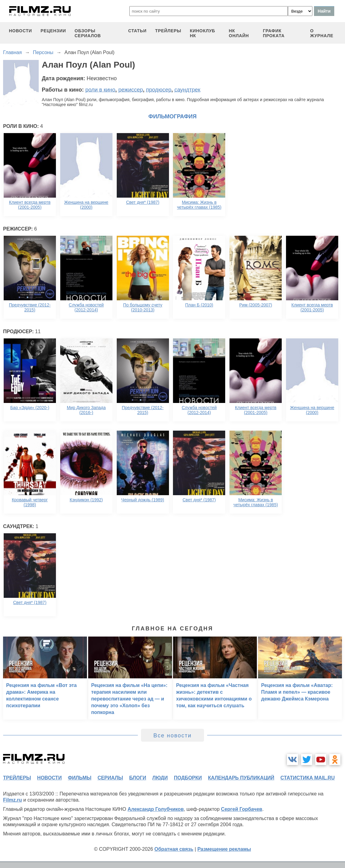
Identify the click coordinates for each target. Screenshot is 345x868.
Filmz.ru (12, 800)
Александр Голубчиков (156, 809)
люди (160, 778)
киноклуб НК (202, 33)
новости (20, 31)
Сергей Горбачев (241, 809)
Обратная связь (174, 849)
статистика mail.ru (308, 778)
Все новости (172, 736)
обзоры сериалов (88, 33)
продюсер (159, 90)
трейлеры (168, 31)
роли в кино (100, 90)
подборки (188, 778)
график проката (274, 33)
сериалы (110, 778)
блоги (137, 778)
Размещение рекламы (224, 849)
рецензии (53, 31)
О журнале (322, 33)
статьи (137, 31)
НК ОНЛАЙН (239, 33)
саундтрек (187, 90)
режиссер (131, 90)
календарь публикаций (241, 778)
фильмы (80, 778)
